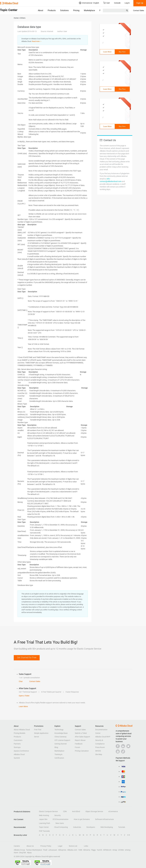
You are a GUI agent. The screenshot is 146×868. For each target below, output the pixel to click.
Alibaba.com (72, 850)
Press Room (100, 747)
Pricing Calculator (82, 751)
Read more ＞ (37, 41)
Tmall (45, 850)
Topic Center (44, 827)
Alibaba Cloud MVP (103, 737)
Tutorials (122, 827)
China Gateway (61, 737)
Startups (17, 747)
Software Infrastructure (104, 819)
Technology (59, 730)
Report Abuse (80, 740)
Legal (60, 846)
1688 (80, 850)
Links (86, 846)
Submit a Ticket (81, 733)
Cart (107, 3)
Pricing (76, 10)
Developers (91, 827)
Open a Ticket (24, 696)
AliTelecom (107, 850)
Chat (21, 681)
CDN (65, 811)
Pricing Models (19, 733)
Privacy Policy (46, 846)
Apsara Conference (21, 751)
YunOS (99, 850)
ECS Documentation (61, 819)
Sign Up (140, 3)
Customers (18, 740)
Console (117, 3)
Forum (77, 747)
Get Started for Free (27, 657)
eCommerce (113, 811)
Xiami (16, 853)
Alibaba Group (19, 850)
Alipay (29, 853)
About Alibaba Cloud (22, 730)
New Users (60, 823)
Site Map (99, 754)
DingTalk (23, 853)
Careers (17, 846)
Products (52, 10)
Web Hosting (44, 815)
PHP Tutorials (44, 831)
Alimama (87, 850)
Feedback (79, 744)
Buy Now (122, 52)
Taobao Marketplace (34, 850)
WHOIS (98, 751)
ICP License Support (62, 740)
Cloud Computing (61, 827)
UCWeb (121, 850)
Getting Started (61, 744)
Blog (56, 747)
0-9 (129, 835)
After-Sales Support (82, 737)
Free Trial (38, 730)
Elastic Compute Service (48, 811)
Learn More (107, 52)
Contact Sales (139, 11)
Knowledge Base (61, 733)
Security (58, 815)
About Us (30, 846)
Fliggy (93, 850)
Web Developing (107, 827)
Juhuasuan (53, 850)
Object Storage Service (94, 811)
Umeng (128, 850)
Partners (17, 744)
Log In (127, 3)
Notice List (73, 846)
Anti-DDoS (76, 811)
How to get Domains (82, 819)
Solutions (64, 10)
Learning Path (45, 823)
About (41, 10)
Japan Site (43, 819)
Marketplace (89, 10)
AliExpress (62, 850)
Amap (115, 850)
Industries (77, 827)
